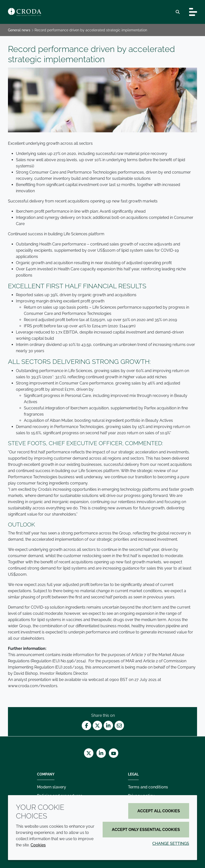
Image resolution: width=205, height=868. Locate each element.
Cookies (38, 845)
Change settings (171, 844)
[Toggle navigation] (193, 12)
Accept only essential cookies (146, 830)
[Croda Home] (25, 12)
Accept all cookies (159, 811)
